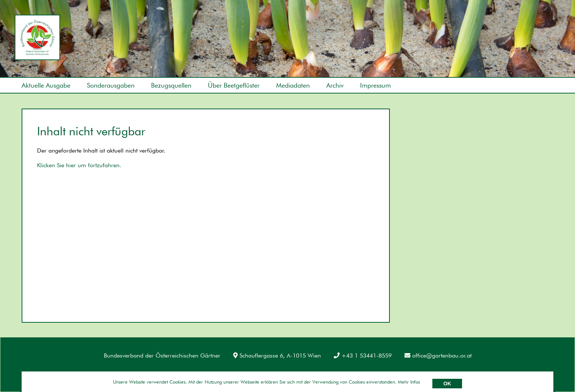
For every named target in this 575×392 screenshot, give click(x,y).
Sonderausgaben (111, 85)
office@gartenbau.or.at (438, 356)
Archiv (335, 85)
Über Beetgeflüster (234, 85)
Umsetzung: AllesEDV (534, 373)
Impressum (376, 85)
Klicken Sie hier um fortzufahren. (79, 165)
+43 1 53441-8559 (363, 356)
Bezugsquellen (171, 85)
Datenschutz (79, 373)
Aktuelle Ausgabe (46, 85)
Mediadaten (293, 85)
